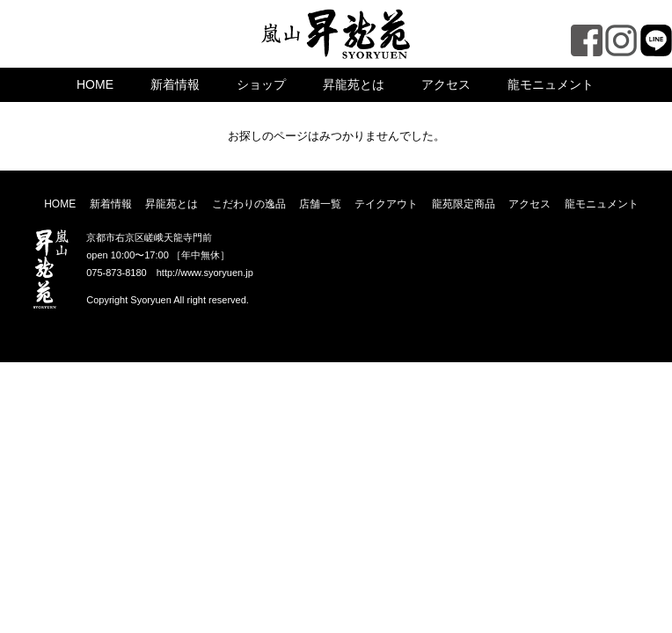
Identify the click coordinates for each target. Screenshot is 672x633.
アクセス (446, 84)
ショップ (261, 84)
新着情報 (175, 84)
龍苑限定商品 (464, 204)
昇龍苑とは (354, 84)
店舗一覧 (320, 204)
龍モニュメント (551, 84)
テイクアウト (386, 204)
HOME (95, 84)
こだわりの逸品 (249, 204)
